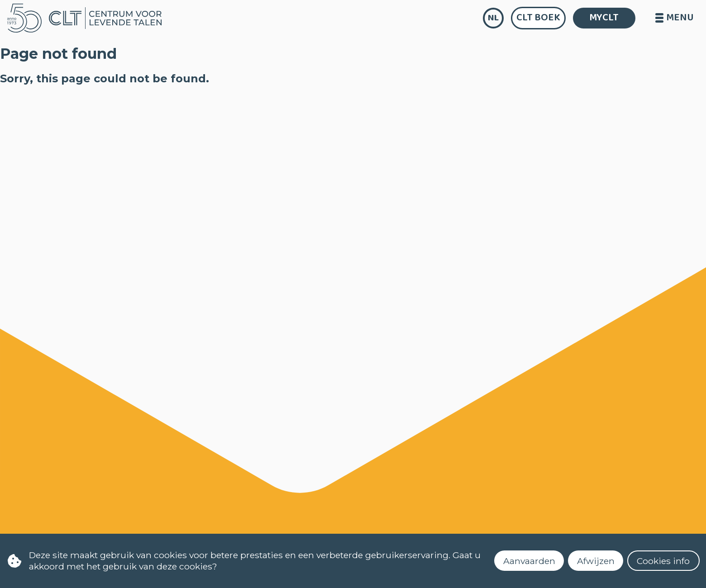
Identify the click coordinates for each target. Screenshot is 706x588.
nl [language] (493, 18)
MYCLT (604, 18)
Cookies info (663, 561)
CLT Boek (538, 18)
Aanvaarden (529, 561)
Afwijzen (596, 561)
